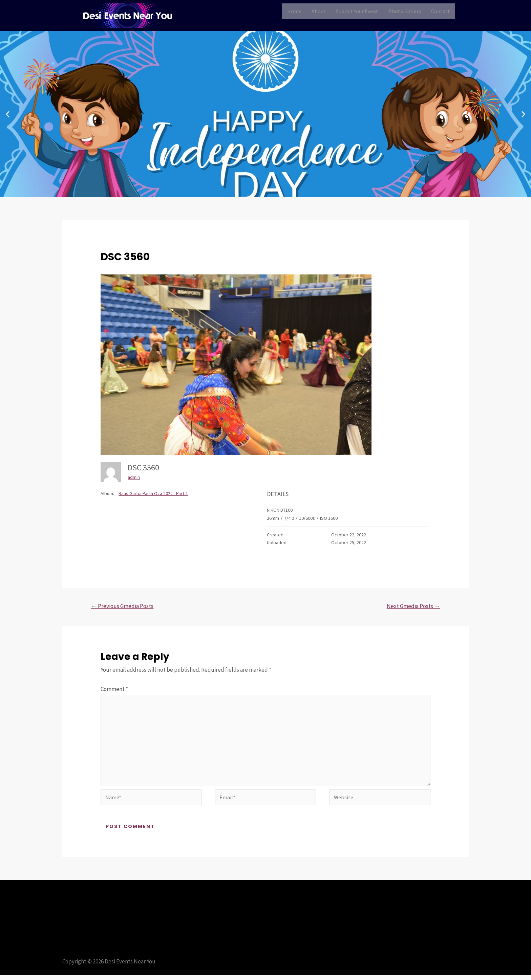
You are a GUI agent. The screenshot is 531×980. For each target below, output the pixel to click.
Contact (441, 11)
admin (134, 477)
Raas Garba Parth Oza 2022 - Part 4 (153, 493)
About (319, 11)
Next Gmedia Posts (411, 607)
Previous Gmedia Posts (125, 607)
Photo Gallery (405, 11)
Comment (114, 690)
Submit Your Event (357, 11)
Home (294, 11)
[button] (8, 114)
